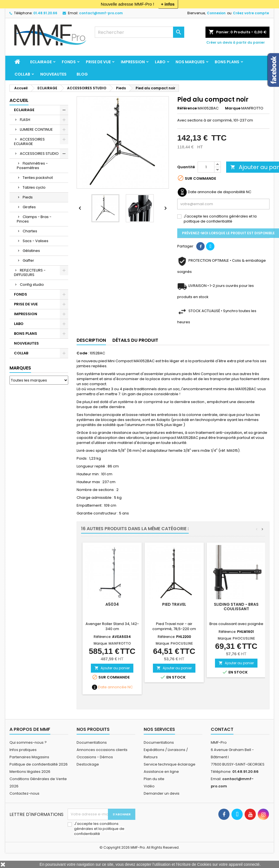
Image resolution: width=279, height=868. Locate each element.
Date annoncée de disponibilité (217, 192)
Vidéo (149, 786)
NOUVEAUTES (53, 74)
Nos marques (190, 62)
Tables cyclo (34, 187)
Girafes (29, 207)
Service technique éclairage (170, 764)
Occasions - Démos (95, 757)
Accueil (19, 100)
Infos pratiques (23, 750)
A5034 (112, 604)
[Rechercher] (139, 32)
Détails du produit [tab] (135, 340)
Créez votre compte (251, 13)
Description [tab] (91, 340)
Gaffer (28, 260)
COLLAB (22, 74)
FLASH (25, 120)
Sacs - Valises (36, 241)
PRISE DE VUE (98, 62)
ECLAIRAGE (41, 62)
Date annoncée (112, 687)
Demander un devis (162, 793)
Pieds (28, 197)
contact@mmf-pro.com (101, 13)
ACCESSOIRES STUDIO (39, 154)
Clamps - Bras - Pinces (34, 219)
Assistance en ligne (161, 772)
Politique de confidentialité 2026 (39, 764)
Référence (187, 108)
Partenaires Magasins (29, 757)
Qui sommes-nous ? (28, 742)
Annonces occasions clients (102, 750)
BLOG (82, 74)
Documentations (92, 742)
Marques (20, 368)
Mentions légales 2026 (30, 772)
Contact (222, 729)
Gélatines (31, 251)
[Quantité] (206, 167)
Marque (233, 108)
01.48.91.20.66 (45, 13)
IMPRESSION (133, 62)
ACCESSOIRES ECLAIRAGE (29, 141)
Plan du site (154, 779)
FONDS (69, 62)
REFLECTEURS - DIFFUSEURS (30, 272)
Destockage (88, 764)
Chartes (30, 231)
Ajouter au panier (112, 668)
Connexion (216, 13)
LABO (160, 62)
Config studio (32, 285)
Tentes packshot (38, 178)
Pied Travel (174, 604)
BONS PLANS (227, 62)
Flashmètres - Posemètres (32, 166)
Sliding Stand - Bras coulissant (236, 607)
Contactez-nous (24, 793)
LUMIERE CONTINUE (36, 129)
